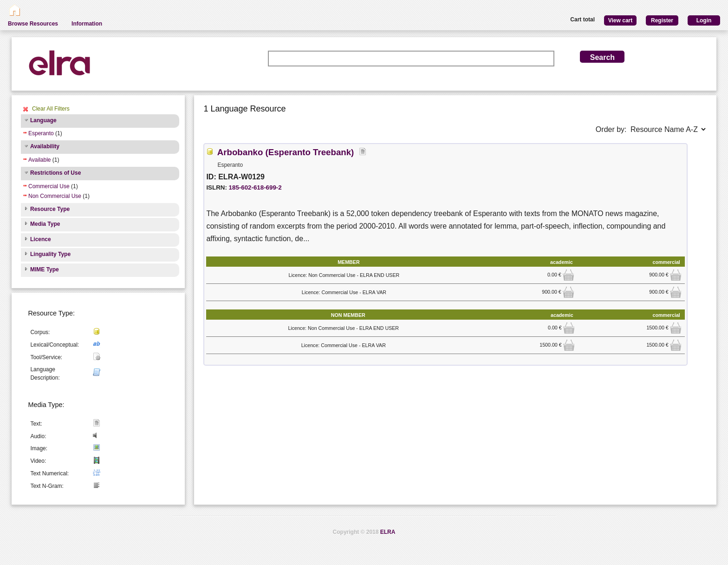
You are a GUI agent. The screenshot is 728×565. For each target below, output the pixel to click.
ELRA (388, 532)
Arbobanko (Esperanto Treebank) (286, 152)
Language (43, 120)
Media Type (45, 224)
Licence (41, 239)
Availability (45, 146)
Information (87, 24)
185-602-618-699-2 (255, 187)
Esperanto (41, 133)
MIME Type (45, 269)
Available (39, 160)
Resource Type (50, 209)
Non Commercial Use (55, 196)
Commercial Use (49, 186)
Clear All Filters (51, 109)
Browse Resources (33, 24)
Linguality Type (50, 254)
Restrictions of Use (55, 173)
